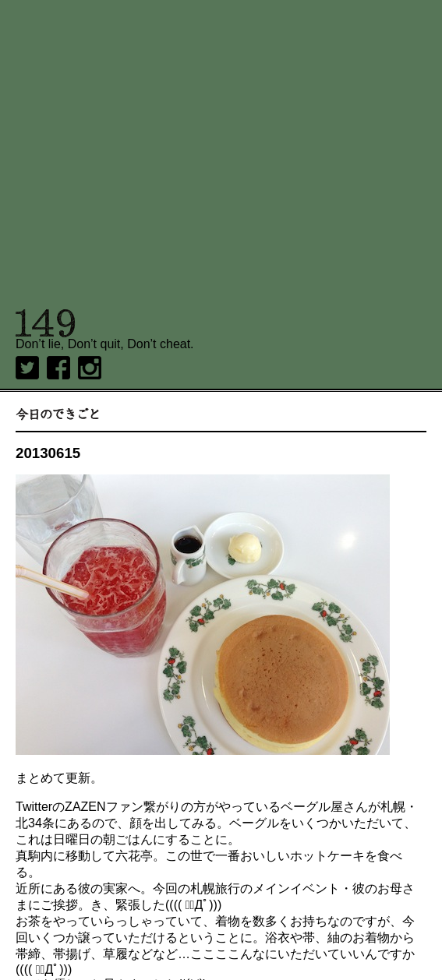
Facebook (58, 368)
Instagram (90, 368)
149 (46, 323)
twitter (27, 368)
